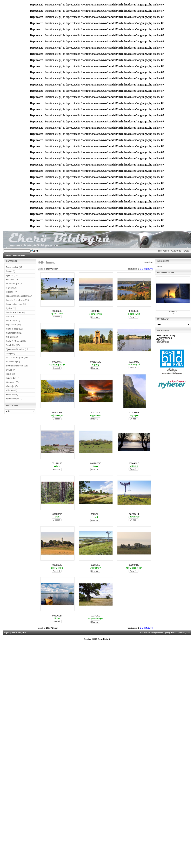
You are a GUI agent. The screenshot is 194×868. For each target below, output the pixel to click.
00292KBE (134, 565)
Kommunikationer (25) (16, 304)
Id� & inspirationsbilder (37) (19, 296)
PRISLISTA (160, 340)
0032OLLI (57, 616)
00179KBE (96, 463)
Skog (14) (11, 353)
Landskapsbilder (19, 256)
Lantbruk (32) (12, 317)
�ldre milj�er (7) (14, 399)
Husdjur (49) (12, 292)
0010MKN (57, 362)
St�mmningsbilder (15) (17, 366)
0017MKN (173, 311)
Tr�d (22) (11, 374)
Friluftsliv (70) (12, 280)
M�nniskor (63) (13, 325)
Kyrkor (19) (11, 308)
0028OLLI (95, 565)
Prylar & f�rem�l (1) (16, 341)
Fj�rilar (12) (12, 275)
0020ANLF (134, 463)
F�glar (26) (12, 288)
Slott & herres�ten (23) (17, 358)
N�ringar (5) (12, 337)
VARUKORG (176, 251)
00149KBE (134, 413)
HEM (8, 256)
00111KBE (96, 362)
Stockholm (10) (13, 362)
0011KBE (57, 413)
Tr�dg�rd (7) (13, 378)
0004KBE (95, 311)
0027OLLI (134, 514)
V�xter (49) (12, 390)
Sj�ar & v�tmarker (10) (17, 349)
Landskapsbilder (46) (16, 312)
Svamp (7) (11, 370)
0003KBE (57, 311)
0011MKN (96, 413)
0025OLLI (95, 514)
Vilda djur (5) (12, 386)
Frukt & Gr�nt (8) (14, 284)
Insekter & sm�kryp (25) (18, 300)
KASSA (187, 251)
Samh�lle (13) (13, 345)
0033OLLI (95, 616)
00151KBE (57, 463)
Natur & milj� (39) (15, 329)
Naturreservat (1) (14, 333)
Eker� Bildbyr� (104, 639)
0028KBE (57, 565)
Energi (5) (11, 271)
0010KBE (134, 311)
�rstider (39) (12, 394)
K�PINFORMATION (164, 338)
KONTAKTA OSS (162, 342)
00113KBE (134, 362)
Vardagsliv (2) (12, 382)
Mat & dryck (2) (13, 321)
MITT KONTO (164, 251)
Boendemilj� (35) (14, 267)
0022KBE (57, 514)
